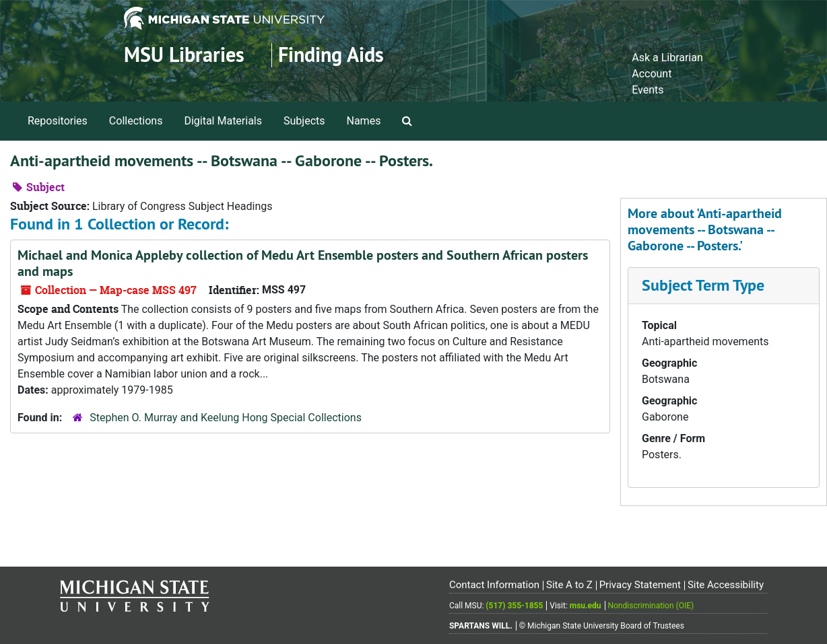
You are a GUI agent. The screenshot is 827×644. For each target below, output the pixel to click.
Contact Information (494, 585)
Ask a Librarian (667, 58)
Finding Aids (331, 55)
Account (652, 74)
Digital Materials (223, 121)
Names (364, 121)
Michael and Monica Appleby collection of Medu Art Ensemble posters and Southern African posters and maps (303, 263)
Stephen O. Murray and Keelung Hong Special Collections (226, 418)
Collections (136, 121)
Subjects (304, 121)
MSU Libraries (184, 55)
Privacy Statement (640, 585)
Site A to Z (569, 585)
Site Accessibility (726, 585)
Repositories (58, 121)
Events (648, 90)
